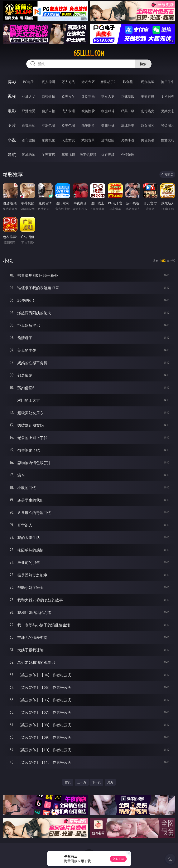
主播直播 (148, 96)
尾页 (110, 782)
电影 (12, 111)
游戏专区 (88, 82)
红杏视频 (108, 155)
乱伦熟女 (148, 111)
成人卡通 (68, 111)
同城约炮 (29, 155)
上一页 (82, 782)
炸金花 (128, 82)
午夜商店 (48, 155)
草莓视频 (68, 155)
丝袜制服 (128, 96)
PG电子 (28, 82)
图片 (12, 125)
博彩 (12, 82)
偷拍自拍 (48, 111)
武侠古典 (88, 140)
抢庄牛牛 (168, 82)
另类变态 (168, 111)
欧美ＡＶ (68, 96)
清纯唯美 (128, 125)
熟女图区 (148, 125)
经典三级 (128, 111)
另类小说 (128, 140)
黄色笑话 (148, 140)
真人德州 (48, 82)
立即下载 (118, 859)
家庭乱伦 (48, 140)
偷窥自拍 (29, 125)
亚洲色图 (48, 125)
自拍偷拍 (48, 96)
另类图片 (168, 125)
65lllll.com (89, 53)
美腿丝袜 (108, 125)
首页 (68, 782)
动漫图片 (88, 125)
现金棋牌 (148, 82)
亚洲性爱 (29, 111)
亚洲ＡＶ (29, 96)
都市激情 (29, 140)
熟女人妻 (108, 96)
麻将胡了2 (108, 82)
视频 (12, 96)
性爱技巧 (168, 140)
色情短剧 (128, 155)
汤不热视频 (88, 155)
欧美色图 (68, 125)
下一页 (96, 782)
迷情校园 (108, 140)
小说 (12, 140)
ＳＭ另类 (168, 96)
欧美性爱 (88, 111)
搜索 (143, 64)
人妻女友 (68, 140)
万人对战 (68, 82)
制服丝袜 (108, 111)
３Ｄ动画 (88, 96)
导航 (12, 155)
